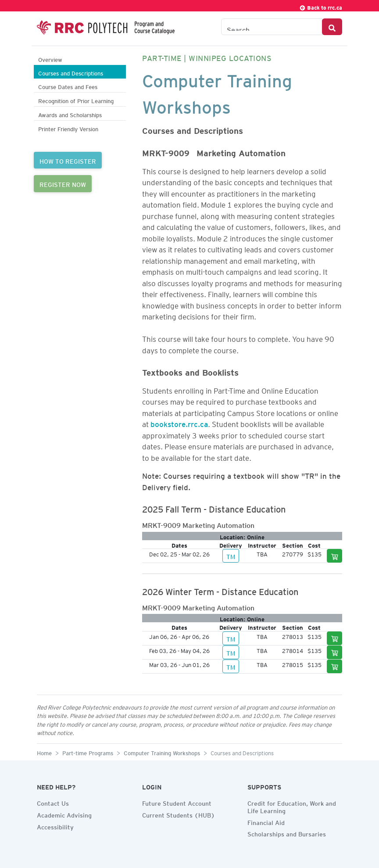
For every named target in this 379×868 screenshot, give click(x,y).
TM (231, 556)
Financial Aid (266, 821)
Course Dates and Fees (68, 86)
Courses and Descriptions (71, 72)
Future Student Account (177, 802)
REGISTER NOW (63, 183)
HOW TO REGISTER (68, 160)
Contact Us (53, 802)
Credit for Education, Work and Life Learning (292, 806)
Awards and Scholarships (70, 114)
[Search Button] (332, 27)
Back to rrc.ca (321, 6)
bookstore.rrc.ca (179, 423)
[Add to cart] (335, 556)
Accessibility (55, 826)
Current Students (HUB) (179, 814)
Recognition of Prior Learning (76, 100)
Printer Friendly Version (68, 128)
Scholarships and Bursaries (287, 833)
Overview (50, 59)
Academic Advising (64, 814)
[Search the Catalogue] (272, 27)
